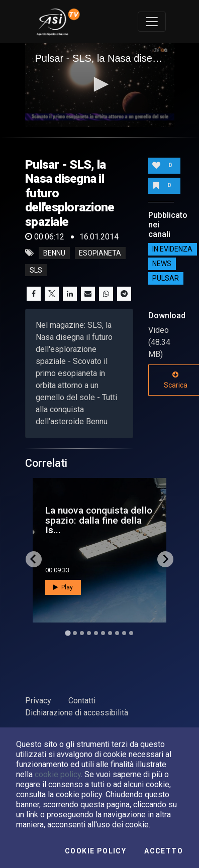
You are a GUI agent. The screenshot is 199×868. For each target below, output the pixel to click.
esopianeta (100, 253)
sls (36, 270)
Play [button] (63, 587)
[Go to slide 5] (96, 633)
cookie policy (58, 774)
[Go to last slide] (34, 559)
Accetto (164, 851)
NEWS (162, 264)
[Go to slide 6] (103, 633)
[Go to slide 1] (68, 633)
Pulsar (166, 278)
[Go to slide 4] (89, 633)
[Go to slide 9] (124, 633)
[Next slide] (165, 559)
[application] (100, 85)
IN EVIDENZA (172, 249)
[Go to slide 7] (110, 633)
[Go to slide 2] (75, 633)
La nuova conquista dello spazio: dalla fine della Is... (99, 520)
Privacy (38, 701)
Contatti (82, 701)
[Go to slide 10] (131, 633)
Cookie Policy (95, 851)
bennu (54, 253)
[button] (99, 84)
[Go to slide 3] (82, 633)
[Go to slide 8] (117, 633)
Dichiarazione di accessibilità (77, 713)
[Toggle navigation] (152, 22)
